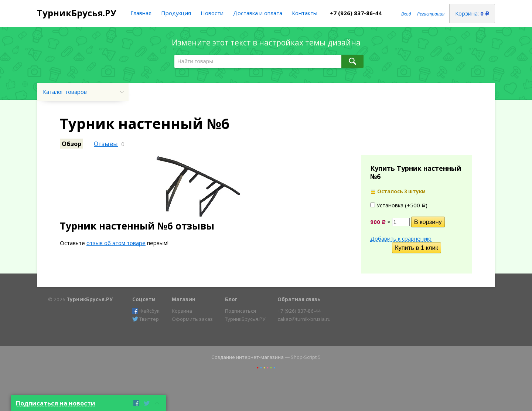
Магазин (184, 299)
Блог (231, 299)
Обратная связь (299, 299)
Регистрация (431, 14)
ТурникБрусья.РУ (77, 13)
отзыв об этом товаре (116, 243)
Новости (212, 13)
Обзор (71, 144)
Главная (141, 13)
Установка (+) (399, 205)
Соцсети (144, 299)
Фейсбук (146, 311)
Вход (406, 14)
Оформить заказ (192, 319)
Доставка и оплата (258, 13)
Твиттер (146, 319)
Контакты (305, 13)
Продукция (176, 13)
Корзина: (472, 13)
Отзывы (106, 144)
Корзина (182, 311)
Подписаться (241, 311)
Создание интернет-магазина (248, 357)
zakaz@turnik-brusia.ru (304, 319)
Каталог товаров (65, 92)
